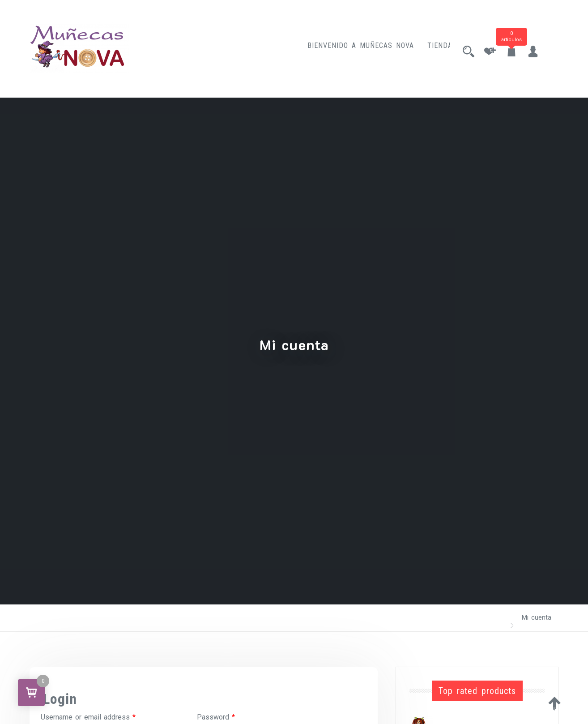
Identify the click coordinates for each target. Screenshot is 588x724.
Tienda (432, 49)
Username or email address (88, 717)
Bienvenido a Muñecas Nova (353, 49)
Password (216, 717)
